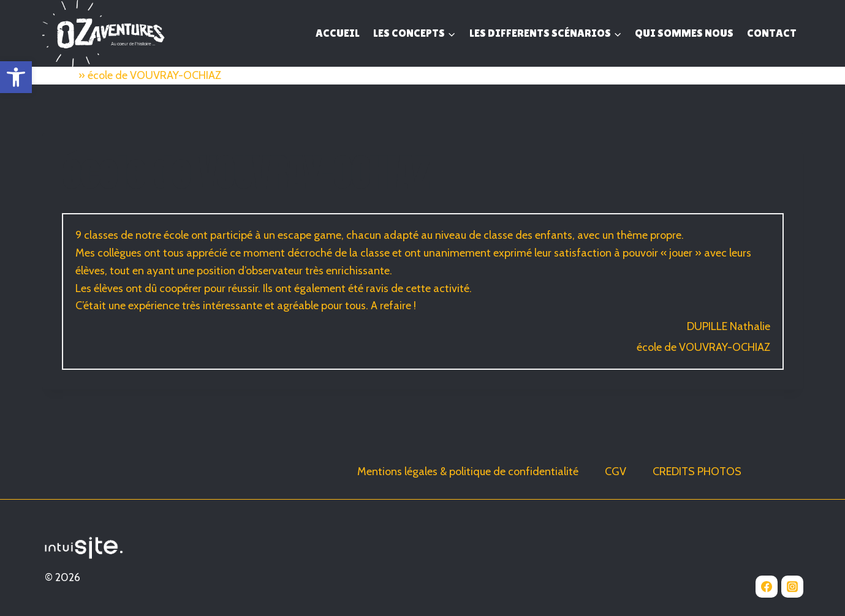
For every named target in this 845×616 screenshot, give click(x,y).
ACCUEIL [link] (338, 33)
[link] (16, 77)
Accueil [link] (59, 75)
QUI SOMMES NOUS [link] (684, 33)
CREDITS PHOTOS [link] (697, 471)
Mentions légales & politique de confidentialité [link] (468, 471)
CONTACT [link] (772, 33)
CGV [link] (616, 471)
